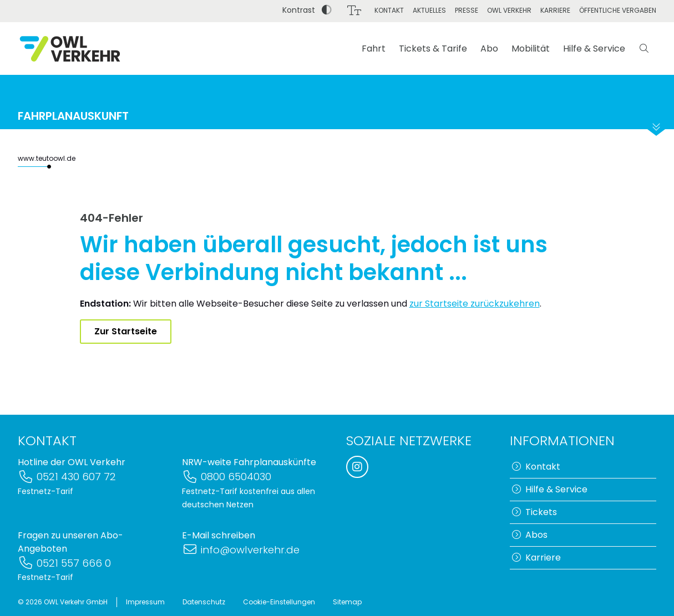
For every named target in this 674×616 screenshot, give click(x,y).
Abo (489, 49)
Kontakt (389, 10)
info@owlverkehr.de (241, 550)
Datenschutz (204, 602)
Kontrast (307, 10)
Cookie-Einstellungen (279, 602)
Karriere (555, 10)
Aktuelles (429, 10)
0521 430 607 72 (67, 477)
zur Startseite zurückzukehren (475, 304)
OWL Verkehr (509, 10)
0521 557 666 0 (64, 563)
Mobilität (531, 49)
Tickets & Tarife (433, 49)
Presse (467, 10)
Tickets (534, 512)
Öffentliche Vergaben (618, 10)
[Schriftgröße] (354, 11)
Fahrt (374, 49)
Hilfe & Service (594, 49)
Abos (530, 535)
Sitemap (347, 602)
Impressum (145, 602)
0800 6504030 (227, 477)
